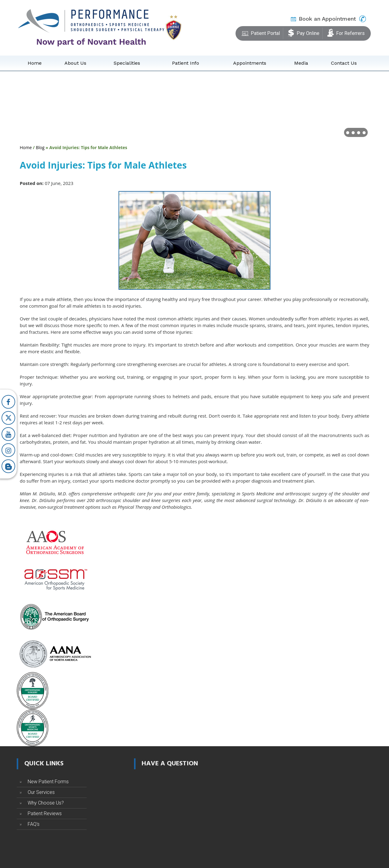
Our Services (41, 792)
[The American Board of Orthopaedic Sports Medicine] (33, 727)
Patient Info (186, 63)
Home (35, 63)
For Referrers (346, 32)
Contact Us (344, 63)
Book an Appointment (327, 19)
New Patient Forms (48, 782)
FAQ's (34, 824)
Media (301, 63)
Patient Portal (261, 32)
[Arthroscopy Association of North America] (55, 653)
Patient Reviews (45, 813)
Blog (40, 147)
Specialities (127, 63)
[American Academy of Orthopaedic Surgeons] (55, 542)
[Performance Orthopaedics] (91, 27)
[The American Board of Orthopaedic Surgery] (55, 616)
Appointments (250, 63)
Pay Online (303, 32)
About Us (75, 63)
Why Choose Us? (46, 803)
